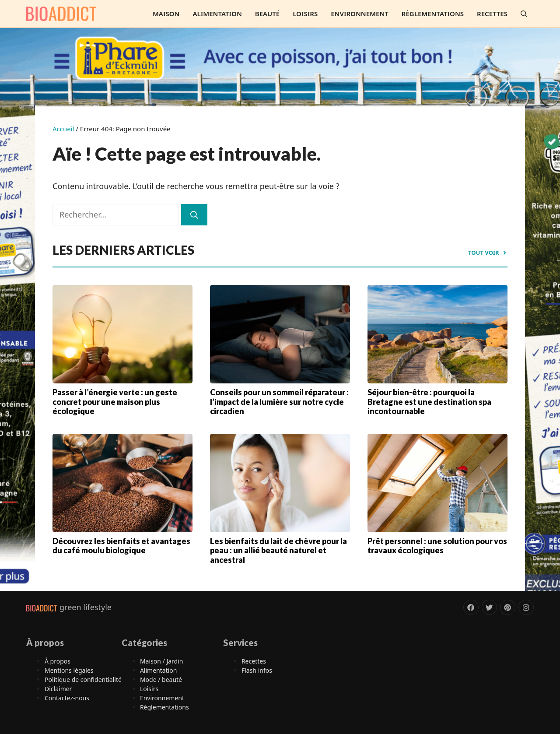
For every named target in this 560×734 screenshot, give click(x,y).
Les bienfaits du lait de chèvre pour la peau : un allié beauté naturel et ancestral (278, 550)
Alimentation (217, 14)
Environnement (360, 14)
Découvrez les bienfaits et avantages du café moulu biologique (121, 546)
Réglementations (164, 707)
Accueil (63, 129)
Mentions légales (69, 670)
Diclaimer (58, 689)
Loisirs (305, 14)
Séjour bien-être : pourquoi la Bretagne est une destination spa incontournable (429, 402)
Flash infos (257, 670)
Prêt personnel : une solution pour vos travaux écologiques (437, 546)
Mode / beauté (161, 680)
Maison (166, 14)
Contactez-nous (67, 698)
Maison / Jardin (162, 661)
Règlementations (433, 14)
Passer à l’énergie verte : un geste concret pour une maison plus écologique (115, 402)
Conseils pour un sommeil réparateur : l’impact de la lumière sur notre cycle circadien (279, 402)
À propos (58, 661)
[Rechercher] (194, 215)
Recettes (492, 14)
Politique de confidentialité (83, 680)
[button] (524, 14)
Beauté (267, 14)
